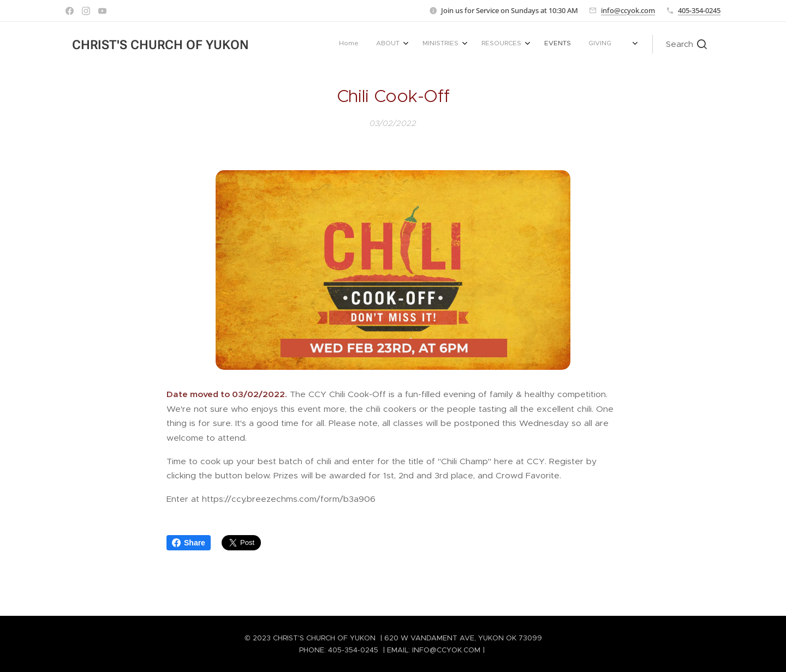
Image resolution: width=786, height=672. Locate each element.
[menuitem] (506, 44)
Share (189, 543)
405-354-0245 (699, 10)
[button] (686, 44)
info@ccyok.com (628, 10)
